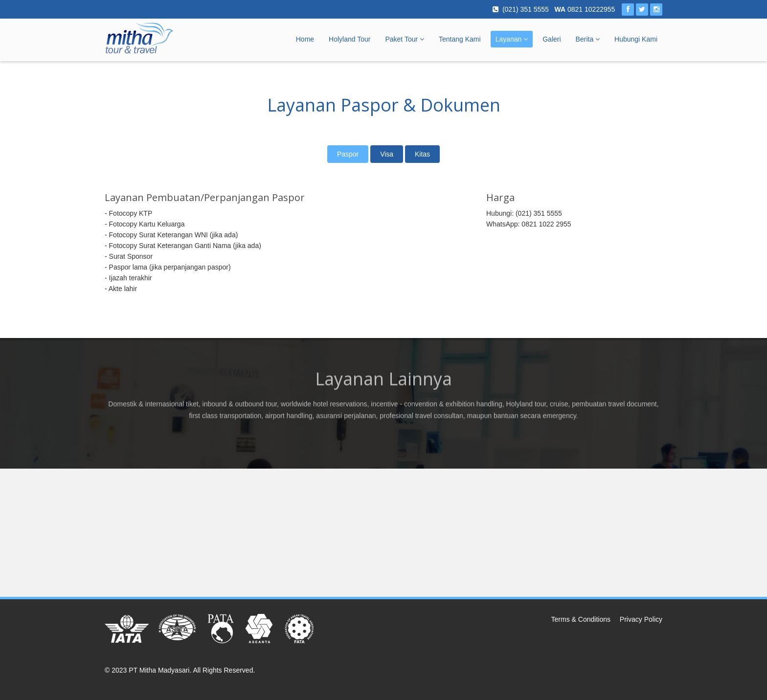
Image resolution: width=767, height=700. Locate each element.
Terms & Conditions (581, 619)
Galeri (552, 39)
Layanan (512, 39)
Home (305, 39)
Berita (588, 39)
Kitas (422, 154)
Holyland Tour (350, 39)
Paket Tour (405, 39)
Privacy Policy (641, 619)
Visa (387, 154)
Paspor (348, 154)
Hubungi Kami (636, 39)
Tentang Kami (460, 39)
